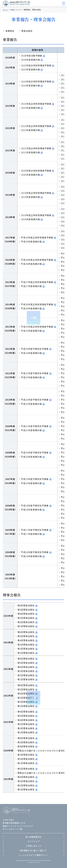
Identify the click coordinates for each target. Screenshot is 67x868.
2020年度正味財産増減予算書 (36, 171)
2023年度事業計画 (30, 108)
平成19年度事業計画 (31, 483)
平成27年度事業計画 (31, 286)
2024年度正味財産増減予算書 (36, 81)
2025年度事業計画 (30, 69)
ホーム (5, 10)
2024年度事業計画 (30, 85)
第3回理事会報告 (26, 618)
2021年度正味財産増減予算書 (36, 148)
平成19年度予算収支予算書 (35, 479)
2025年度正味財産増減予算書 (36, 65)
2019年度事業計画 (30, 197)
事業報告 (10, 31)
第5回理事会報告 (26, 610)
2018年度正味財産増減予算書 (36, 215)
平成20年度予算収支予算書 (35, 452)
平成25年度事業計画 (31, 331)
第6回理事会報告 (26, 605)
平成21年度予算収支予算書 (35, 426)
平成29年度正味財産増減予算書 (37, 237)
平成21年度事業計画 (31, 430)
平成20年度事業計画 (31, 457)
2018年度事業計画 (30, 219)
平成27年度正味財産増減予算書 (37, 282)
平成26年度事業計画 (31, 308)
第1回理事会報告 (26, 626)
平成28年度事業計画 (31, 264)
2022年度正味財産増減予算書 (36, 126)
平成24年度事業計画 (31, 353)
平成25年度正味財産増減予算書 (37, 327)
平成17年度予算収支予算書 (35, 530)
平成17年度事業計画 (31, 534)
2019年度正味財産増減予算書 (36, 193)
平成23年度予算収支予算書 (35, 373)
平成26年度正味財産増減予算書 (37, 304)
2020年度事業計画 (30, 175)
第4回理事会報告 (26, 614)
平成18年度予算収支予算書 (35, 505)
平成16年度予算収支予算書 (35, 552)
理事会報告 (27, 31)
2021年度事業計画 (30, 152)
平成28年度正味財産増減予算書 (37, 260)
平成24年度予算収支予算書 (35, 349)
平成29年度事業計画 (31, 242)
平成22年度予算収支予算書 (35, 400)
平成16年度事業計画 (31, 556)
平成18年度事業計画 (31, 510)
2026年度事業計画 (30, 60)
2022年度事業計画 (30, 130)
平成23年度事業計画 (31, 377)
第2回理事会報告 (26, 622)
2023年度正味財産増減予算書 (36, 104)
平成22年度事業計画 (31, 404)
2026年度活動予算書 (32, 56)
